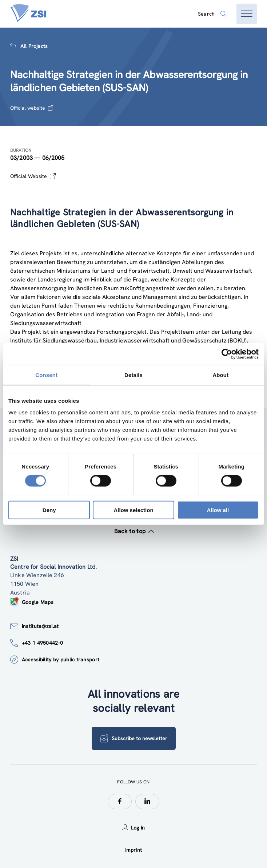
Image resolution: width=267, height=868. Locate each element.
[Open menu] (247, 14)
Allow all (218, 510)
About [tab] (220, 375)
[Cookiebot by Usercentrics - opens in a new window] (227, 354)
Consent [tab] (46, 375)
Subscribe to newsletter (134, 738)
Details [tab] (133, 375)
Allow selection (133, 510)
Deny (49, 510)
